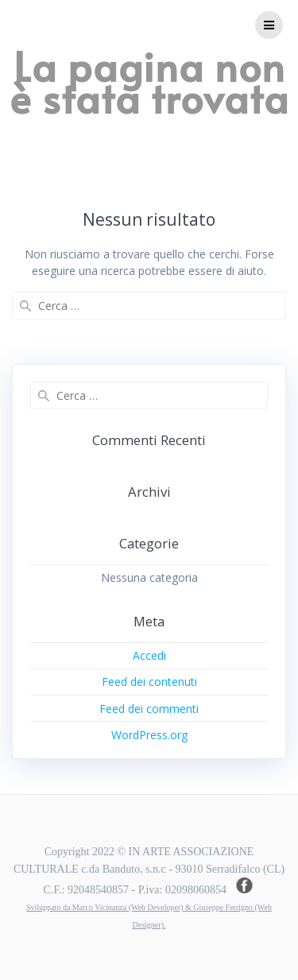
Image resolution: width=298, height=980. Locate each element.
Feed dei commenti (149, 709)
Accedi (149, 655)
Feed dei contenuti (149, 682)
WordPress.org (149, 735)
